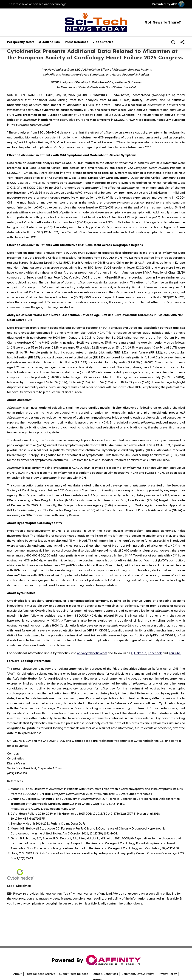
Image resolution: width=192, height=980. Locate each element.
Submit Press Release (74, 974)
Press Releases (77, 42)
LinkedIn (140, 653)
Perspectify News (21, 42)
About (17, 974)
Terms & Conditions (105, 974)
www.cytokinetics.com (92, 653)
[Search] (173, 42)
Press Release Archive (40, 974)
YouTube (175, 653)
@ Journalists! (50, 42)
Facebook (155, 653)
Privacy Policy (167, 974)
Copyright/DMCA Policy (138, 974)
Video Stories (103, 42)
